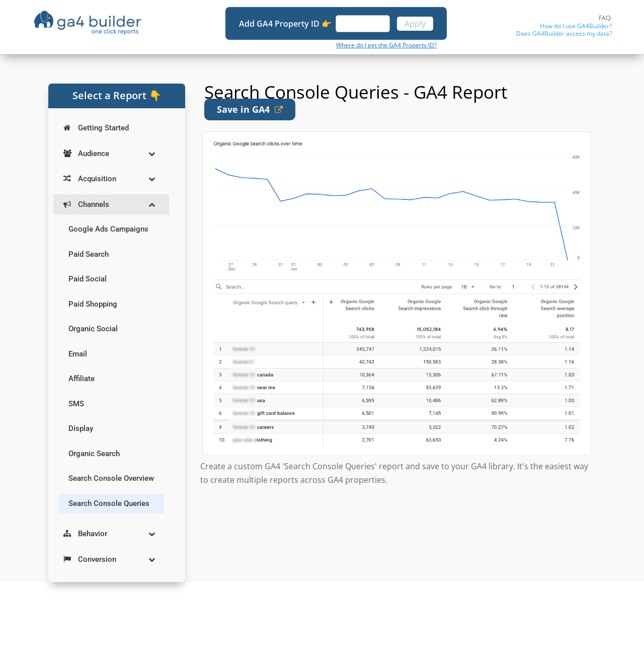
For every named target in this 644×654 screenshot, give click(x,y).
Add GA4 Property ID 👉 (286, 24)
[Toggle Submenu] (151, 154)
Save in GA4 (250, 109)
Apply (415, 24)
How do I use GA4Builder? (576, 26)
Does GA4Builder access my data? (564, 33)
